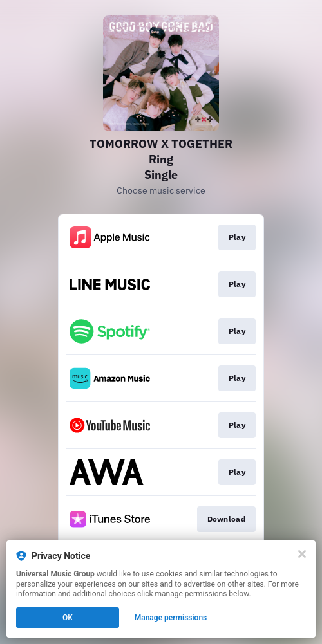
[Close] (302, 554)
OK (68, 618)
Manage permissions (171, 618)
